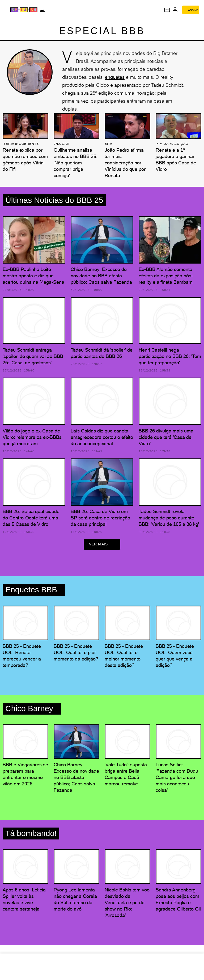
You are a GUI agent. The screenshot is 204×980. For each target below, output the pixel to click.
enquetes (115, 77)
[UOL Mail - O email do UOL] (167, 10)
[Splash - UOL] (24, 10)
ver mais (102, 545)
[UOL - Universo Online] (42, 11)
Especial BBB (102, 31)
